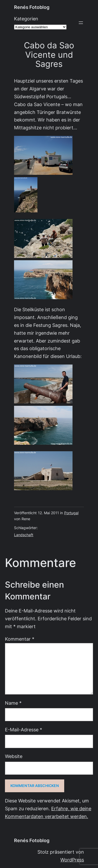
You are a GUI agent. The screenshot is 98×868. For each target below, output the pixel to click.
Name (13, 703)
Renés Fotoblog (32, 7)
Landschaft (24, 535)
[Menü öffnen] (81, 23)
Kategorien (26, 19)
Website (14, 756)
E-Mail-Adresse (24, 730)
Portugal (71, 513)
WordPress (72, 860)
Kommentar (20, 639)
